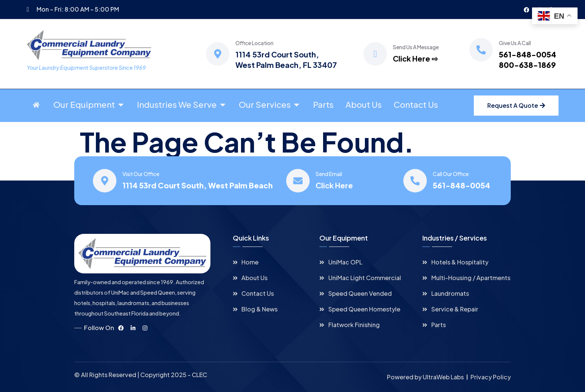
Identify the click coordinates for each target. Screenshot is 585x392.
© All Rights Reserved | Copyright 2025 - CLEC (141, 375)
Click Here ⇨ (415, 58)
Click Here (334, 185)
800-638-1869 (527, 65)
